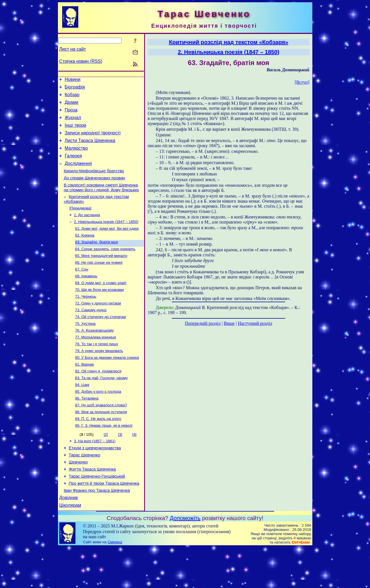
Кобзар (72, 97)
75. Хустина (85, 347)
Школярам (70, 546)
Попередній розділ (203, 323)
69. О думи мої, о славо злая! (101, 303)
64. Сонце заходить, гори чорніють (105, 266)
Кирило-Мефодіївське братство (94, 182)
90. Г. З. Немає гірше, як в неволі (104, 458)
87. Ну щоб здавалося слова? (101, 436)
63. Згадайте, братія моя (97, 259)
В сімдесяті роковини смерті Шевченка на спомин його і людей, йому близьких (101, 200)
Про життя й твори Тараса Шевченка (104, 521)
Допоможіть (185, 559)
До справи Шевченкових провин (95, 190)
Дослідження (78, 174)
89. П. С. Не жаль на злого (98, 450)
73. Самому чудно (91, 333)
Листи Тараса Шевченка (90, 148)
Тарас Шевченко (84, 490)
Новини (73, 80)
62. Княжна (85, 252)
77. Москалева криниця (96, 362)
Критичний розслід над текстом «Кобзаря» (228, 42)
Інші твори (76, 131)
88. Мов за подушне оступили (101, 443)
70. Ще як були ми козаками (99, 311)
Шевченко (78, 497)
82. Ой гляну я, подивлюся (98, 399)
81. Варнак (85, 391)
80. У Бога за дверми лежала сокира (107, 384)
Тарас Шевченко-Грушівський (97, 513)
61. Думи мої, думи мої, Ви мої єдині (107, 244)
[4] (134, 467)
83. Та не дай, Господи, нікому (101, 406)
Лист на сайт (73, 49)
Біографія (75, 89)
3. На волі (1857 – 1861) (95, 474)
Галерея (73, 165)
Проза (71, 114)
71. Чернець (86, 318)
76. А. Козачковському (95, 355)
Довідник (69, 537)
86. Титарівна (87, 428)
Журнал (73, 123)
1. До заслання (87, 230)
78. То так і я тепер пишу (97, 369)
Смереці (115, 582)
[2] (106, 467)
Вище (229, 323)
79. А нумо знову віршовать (99, 377)
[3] (120, 467)
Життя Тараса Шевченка (92, 505)
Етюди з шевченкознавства (95, 482)
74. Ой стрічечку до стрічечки (101, 340)
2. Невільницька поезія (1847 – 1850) (106, 237)
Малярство (76, 157)
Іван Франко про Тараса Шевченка (97, 529)
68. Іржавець (86, 296)
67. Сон (82, 288)
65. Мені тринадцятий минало (101, 274)
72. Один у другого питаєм (98, 325)
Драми (72, 106)
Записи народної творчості (93, 140)
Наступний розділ (255, 323)
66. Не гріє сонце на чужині (99, 281)
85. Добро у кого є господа (98, 421)
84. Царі (82, 414)
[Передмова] (81, 222)
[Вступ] (302, 82)
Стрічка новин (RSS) (81, 61)
